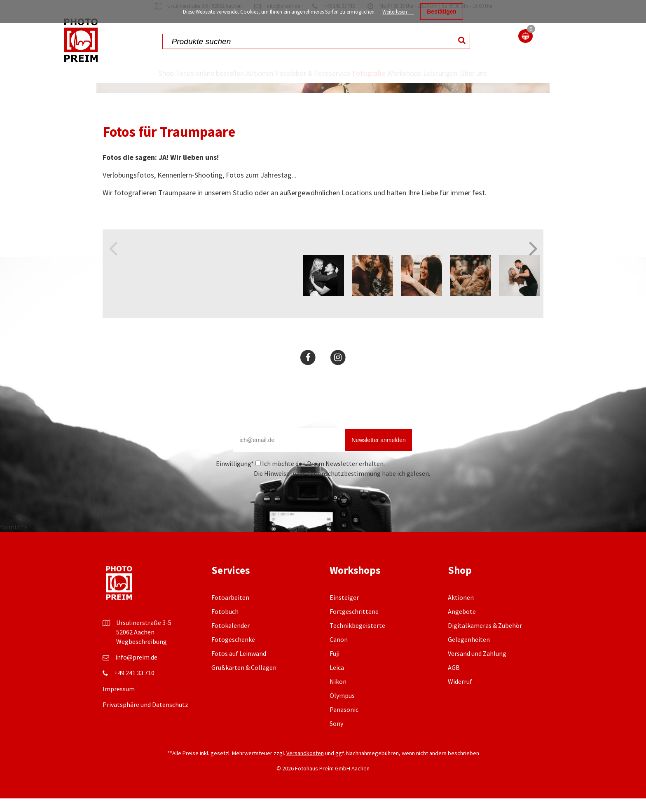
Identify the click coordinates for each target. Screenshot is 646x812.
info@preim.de (136, 676)
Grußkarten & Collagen (244, 686)
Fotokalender (231, 644)
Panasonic (344, 728)
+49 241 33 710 (134, 691)
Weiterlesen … (398, 12)
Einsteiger (344, 616)
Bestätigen (442, 12)
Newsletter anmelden (379, 459)
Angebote (462, 630)
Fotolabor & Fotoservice (291, 83)
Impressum (119, 707)
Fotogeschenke (233, 658)
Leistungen (458, 73)
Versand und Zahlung (477, 672)
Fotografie (358, 73)
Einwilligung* (235, 482)
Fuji (335, 672)
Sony (336, 742)
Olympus (342, 714)
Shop (139, 73)
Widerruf (460, 700)
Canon (339, 658)
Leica (337, 686)
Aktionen (243, 73)
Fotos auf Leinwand (239, 672)
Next (533, 260)
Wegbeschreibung (142, 660)
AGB (454, 686)
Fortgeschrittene (354, 630)
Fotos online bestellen (183, 83)
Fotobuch (225, 630)
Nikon (338, 700)
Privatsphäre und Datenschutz (145, 723)
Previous (113, 260)
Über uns (500, 83)
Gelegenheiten (469, 658)
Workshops (408, 73)
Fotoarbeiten (230, 616)
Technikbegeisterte (357, 644)
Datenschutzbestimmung (344, 492)
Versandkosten (305, 772)
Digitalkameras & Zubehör (485, 644)
